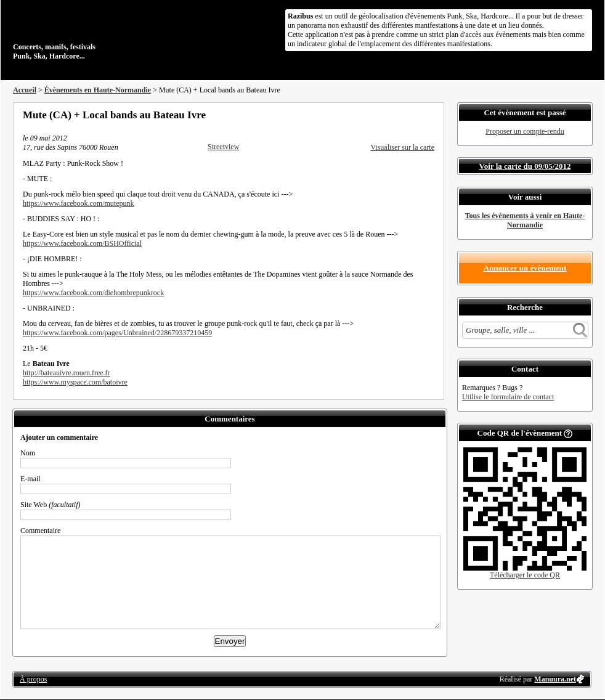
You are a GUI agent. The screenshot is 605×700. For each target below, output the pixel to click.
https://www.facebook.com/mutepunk (79, 203)
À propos (33, 679)
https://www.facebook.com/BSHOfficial (82, 243)
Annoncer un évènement (525, 268)
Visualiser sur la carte (402, 147)
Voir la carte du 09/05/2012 (525, 166)
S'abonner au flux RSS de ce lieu (430, 115)
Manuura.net (555, 679)
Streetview (223, 147)
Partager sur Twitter (397, 115)
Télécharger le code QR (525, 575)
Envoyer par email (413, 115)
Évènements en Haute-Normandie (98, 90)
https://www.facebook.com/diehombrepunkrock (93, 293)
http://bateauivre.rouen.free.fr (67, 373)
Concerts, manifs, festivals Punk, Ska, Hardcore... (93, 33)
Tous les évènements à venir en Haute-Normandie (525, 220)
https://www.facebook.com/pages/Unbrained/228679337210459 (117, 333)
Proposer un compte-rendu (525, 131)
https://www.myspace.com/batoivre (75, 382)
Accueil (25, 90)
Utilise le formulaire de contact (508, 397)
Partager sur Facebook (380, 115)
